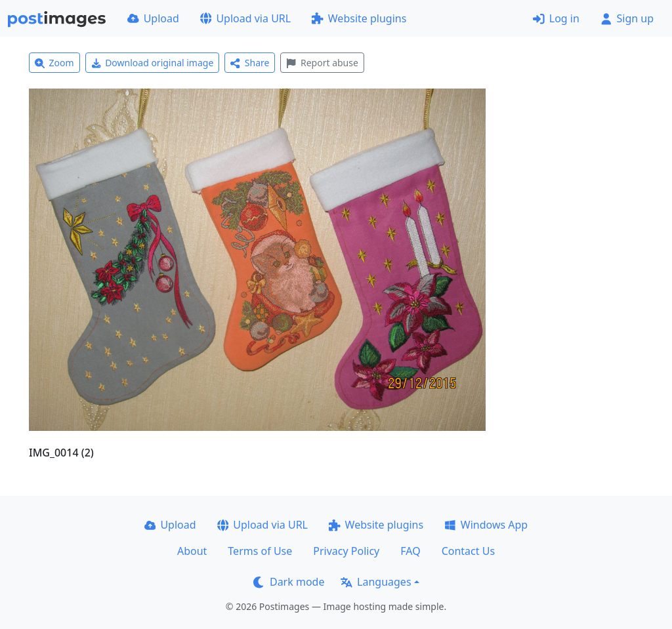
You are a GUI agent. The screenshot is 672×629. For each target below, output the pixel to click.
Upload (153, 18)
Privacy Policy (346, 551)
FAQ (410, 551)
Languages (376, 582)
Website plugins (359, 18)
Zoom (54, 63)
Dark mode (289, 582)
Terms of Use (260, 551)
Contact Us (468, 551)
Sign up (627, 18)
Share (250, 63)
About (192, 551)
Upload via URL (245, 18)
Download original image (153, 63)
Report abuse (322, 63)
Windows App (486, 525)
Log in (556, 18)
